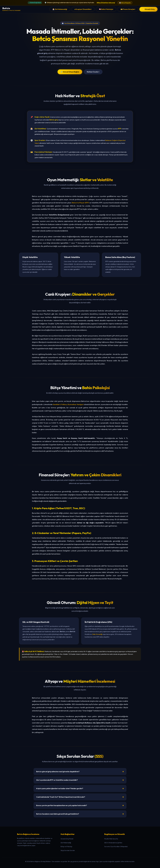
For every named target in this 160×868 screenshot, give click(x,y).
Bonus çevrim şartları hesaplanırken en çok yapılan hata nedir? (80, 805)
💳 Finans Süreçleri (128, 9)
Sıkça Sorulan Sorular (68, 850)
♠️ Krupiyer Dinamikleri (83, 9)
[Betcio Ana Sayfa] (11, 9)
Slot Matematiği (66, 843)
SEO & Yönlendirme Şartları (113, 843)
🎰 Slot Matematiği (60, 9)
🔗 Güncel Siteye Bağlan (70, 72)
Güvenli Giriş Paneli (67, 839)
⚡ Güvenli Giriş (148, 9)
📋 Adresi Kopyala (125, 3)
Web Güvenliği (97, 634)
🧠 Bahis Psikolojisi (106, 9)
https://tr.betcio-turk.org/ (106, 3)
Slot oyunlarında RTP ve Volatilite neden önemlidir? (80, 780)
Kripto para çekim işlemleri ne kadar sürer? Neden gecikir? (80, 788)
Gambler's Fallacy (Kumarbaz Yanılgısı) (68, 404)
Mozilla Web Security (111, 839)
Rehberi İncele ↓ (93, 72)
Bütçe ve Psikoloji (66, 847)
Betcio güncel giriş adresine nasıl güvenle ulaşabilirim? (80, 772)
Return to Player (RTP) (80, 203)
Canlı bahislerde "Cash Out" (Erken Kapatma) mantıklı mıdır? (80, 797)
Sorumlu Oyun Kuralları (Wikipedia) (116, 847)
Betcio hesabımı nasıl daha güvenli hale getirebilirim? (80, 814)
